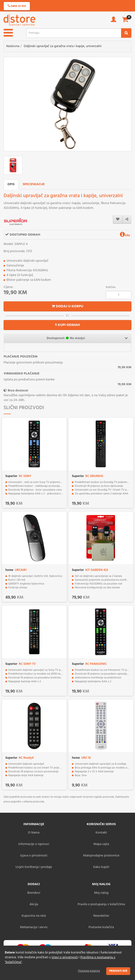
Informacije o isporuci (34, 844)
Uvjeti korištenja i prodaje (34, 867)
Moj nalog (101, 893)
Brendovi (34, 893)
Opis (11, 184)
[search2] (126, 33)
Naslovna (13, 46)
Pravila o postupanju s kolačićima (101, 904)
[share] (127, 219)
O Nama (34, 833)
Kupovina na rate (34, 916)
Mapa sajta (101, 844)
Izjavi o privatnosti (65, 957)
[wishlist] (118, 219)
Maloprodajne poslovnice (101, 856)
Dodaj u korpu (67, 306)
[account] (114, 21)
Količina (111, 287)
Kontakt (101, 833)
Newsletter (101, 916)
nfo (125, 236)
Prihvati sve (118, 971)
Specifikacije (34, 184)
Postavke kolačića (89, 971)
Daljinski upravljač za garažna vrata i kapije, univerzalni (63, 46)
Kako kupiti (101, 867)
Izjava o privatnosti (34, 856)
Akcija (34, 904)
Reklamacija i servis (34, 927)
